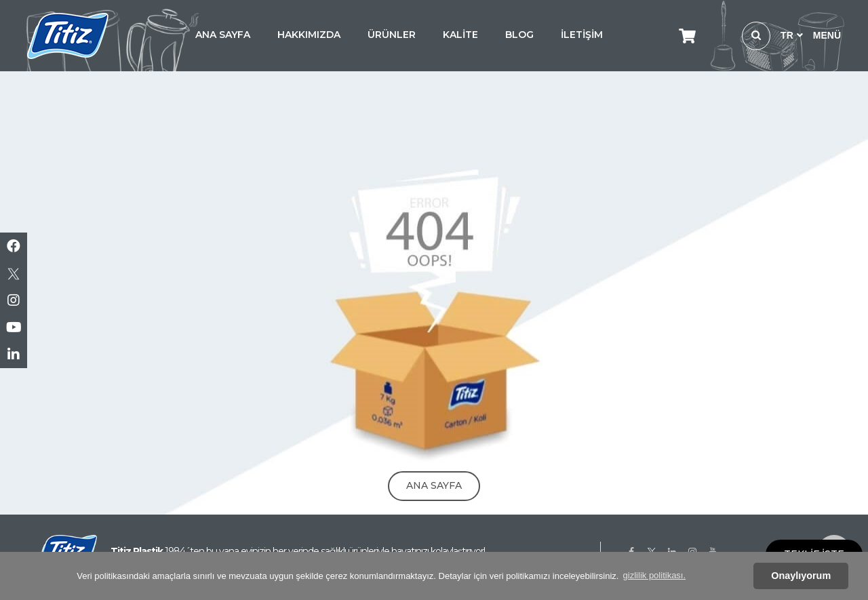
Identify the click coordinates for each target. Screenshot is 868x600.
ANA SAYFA (223, 35)
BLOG (519, 35)
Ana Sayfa (434, 485)
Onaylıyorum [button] (801, 576)
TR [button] (792, 35)
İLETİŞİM (582, 35)
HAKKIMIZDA (309, 35)
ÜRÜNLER (392, 35)
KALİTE (460, 35)
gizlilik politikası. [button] (654, 575)
